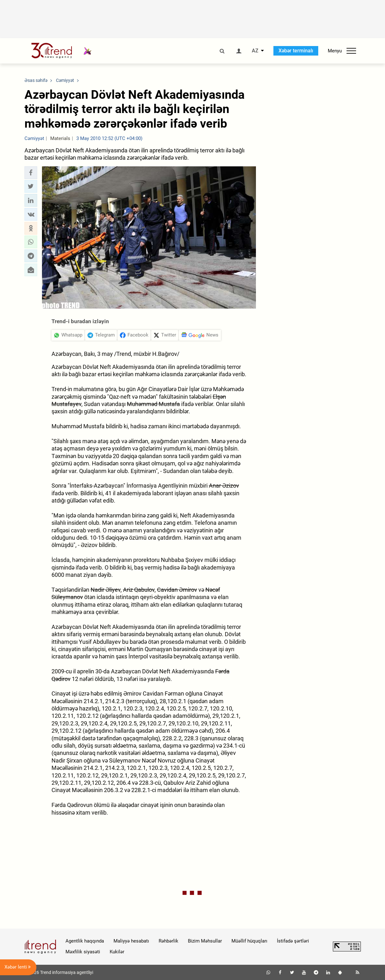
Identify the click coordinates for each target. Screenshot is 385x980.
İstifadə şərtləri (293, 941)
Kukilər (117, 952)
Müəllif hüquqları (249, 941)
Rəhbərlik (168, 941)
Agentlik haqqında (85, 941)
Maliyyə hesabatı (131, 941)
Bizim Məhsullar (205, 941)
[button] (31, 173)
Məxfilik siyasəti (83, 952)
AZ (255, 51)
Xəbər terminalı (296, 51)
